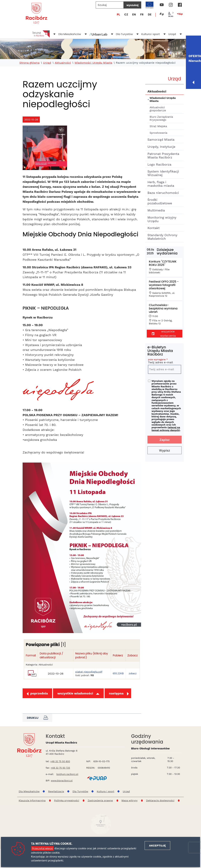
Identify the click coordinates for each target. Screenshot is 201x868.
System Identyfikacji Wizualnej (163, 173)
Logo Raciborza (159, 164)
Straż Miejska (158, 126)
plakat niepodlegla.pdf (89, 672)
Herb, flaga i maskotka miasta (161, 184)
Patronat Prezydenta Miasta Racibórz (163, 156)
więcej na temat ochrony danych (166, 429)
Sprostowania (158, 133)
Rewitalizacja (56, 791)
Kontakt (154, 228)
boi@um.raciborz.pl (67, 774)
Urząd (172, 34)
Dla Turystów (124, 34)
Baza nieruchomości (163, 193)
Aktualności (63, 63)
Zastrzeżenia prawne (100, 800)
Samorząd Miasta (161, 140)
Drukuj (37, 718)
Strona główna (29, 63)
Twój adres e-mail (165, 362)
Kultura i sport (151, 34)
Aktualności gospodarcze (158, 109)
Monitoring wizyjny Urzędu (162, 219)
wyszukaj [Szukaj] (132, 5)
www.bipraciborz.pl (62, 781)
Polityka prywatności (67, 800)
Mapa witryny (130, 800)
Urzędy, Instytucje (161, 147)
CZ (126, 14)
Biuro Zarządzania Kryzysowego (161, 118)
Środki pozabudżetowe (160, 201)
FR (142, 14)
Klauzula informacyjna (32, 800)
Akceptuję (157, 846)
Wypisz (165, 450)
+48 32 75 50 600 (60, 761)
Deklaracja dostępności (160, 800)
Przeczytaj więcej (42, 848)
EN (134, 14)
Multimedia (156, 210)
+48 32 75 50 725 (60, 768)
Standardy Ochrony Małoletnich (162, 237)
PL (118, 14)
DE (150, 14)
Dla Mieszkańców (70, 34)
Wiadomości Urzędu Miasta (93, 63)
